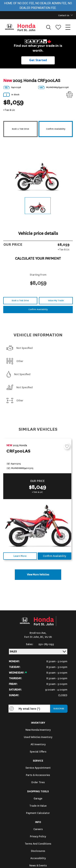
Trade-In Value (38, 806)
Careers (38, 829)
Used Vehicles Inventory (38, 737)
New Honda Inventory (38, 730)
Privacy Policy (38, 837)
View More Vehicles (38, 575)
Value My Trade (56, 301)
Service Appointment (38, 768)
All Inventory (38, 744)
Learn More (20, 556)
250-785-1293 (46, 644)
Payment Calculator (38, 813)
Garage (38, 799)
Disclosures (38, 851)
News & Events (38, 866)
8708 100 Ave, (38, 633)
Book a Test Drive (20, 129)
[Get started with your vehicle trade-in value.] (38, 60)
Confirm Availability (56, 129)
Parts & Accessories (38, 775)
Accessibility (38, 858)
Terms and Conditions (38, 844)
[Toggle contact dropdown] (72, 15)
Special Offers (38, 752)
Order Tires (38, 782)
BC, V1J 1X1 (46, 637)
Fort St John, (32, 637)
